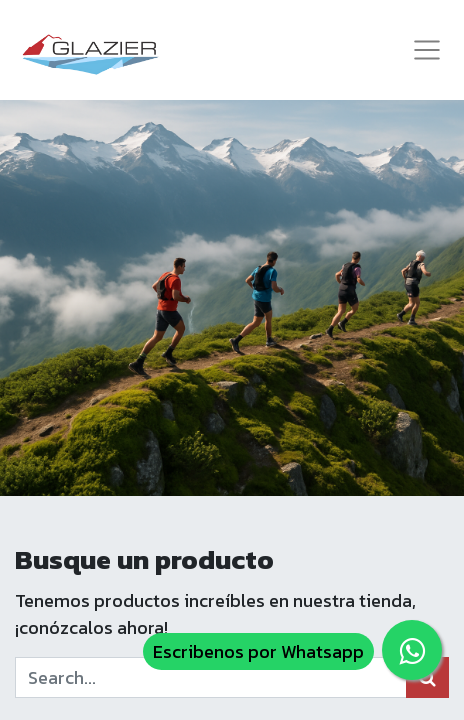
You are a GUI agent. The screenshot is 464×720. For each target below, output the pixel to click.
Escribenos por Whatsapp (258, 651)
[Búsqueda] (427, 677)
